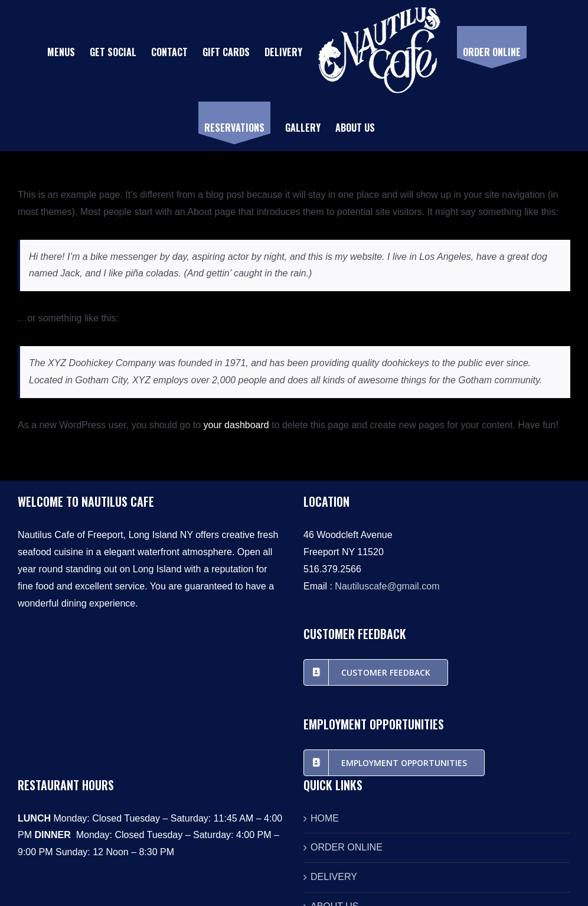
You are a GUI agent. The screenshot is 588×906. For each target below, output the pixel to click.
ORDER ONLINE (347, 847)
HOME (325, 818)
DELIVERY (334, 877)
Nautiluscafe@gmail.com (387, 586)
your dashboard (236, 425)
